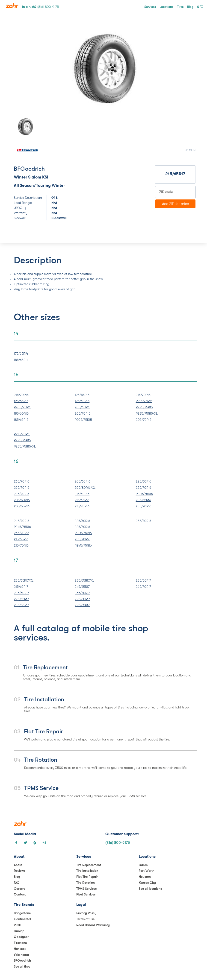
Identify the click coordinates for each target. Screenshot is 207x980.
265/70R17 (82, 593)
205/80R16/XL (85, 488)
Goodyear (21, 937)
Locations (166, 7)
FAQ (17, 883)
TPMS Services (86, 889)
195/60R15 (82, 401)
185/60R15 (21, 413)
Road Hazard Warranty (93, 925)
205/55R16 (22, 506)
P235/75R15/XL (147, 413)
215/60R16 (82, 494)
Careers (19, 889)
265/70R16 (22, 481)
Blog (190, 7)
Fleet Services (86, 894)
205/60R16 (83, 481)
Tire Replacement (89, 865)
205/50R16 (22, 500)
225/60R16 (143, 481)
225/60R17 (21, 593)
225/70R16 (143, 488)
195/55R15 (82, 395)
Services (150, 7)
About (18, 865)
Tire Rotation (86, 883)
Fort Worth (147, 871)
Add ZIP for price (175, 204)
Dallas (143, 865)
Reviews (20, 871)
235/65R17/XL (24, 580)
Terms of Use (85, 919)
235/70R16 (143, 506)
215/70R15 (21, 395)
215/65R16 (82, 500)
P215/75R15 (144, 401)
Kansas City (147, 883)
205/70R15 (83, 413)
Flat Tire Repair (87, 877)
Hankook (20, 949)
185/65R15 (21, 420)
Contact (20, 894)
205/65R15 (82, 407)
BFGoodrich (22, 960)
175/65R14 (21, 354)
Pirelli (18, 925)
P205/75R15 (22, 407)
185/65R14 (21, 360)
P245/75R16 (22, 527)
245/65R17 (82, 587)
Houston (145, 877)
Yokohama (21, 955)
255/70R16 (22, 488)
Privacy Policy (86, 913)
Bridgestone (22, 913)
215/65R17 (21, 587)
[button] (27, 69)
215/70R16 (82, 506)
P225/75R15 (144, 407)
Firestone (20, 943)
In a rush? (40, 7)
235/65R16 (143, 500)
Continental (22, 919)
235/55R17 (21, 605)
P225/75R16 (144, 494)
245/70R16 (22, 494)
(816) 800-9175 (118, 843)
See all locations (150, 889)
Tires (180, 7)
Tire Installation (87, 871)
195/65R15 (21, 401)
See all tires (22, 966)
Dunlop (19, 931)
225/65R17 (21, 599)
